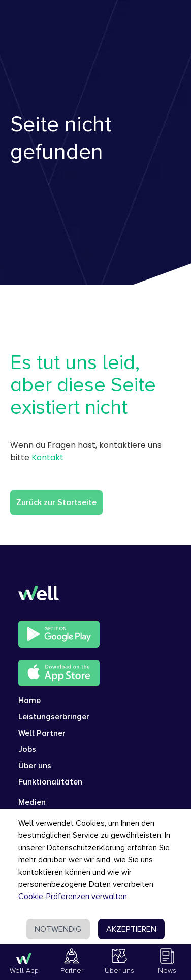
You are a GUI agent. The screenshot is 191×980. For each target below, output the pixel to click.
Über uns (35, 766)
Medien (32, 802)
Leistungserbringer (54, 717)
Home (29, 701)
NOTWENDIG (58, 929)
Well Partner (42, 733)
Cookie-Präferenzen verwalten (73, 897)
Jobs (27, 749)
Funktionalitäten (50, 782)
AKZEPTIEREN (131, 929)
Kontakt (47, 457)
